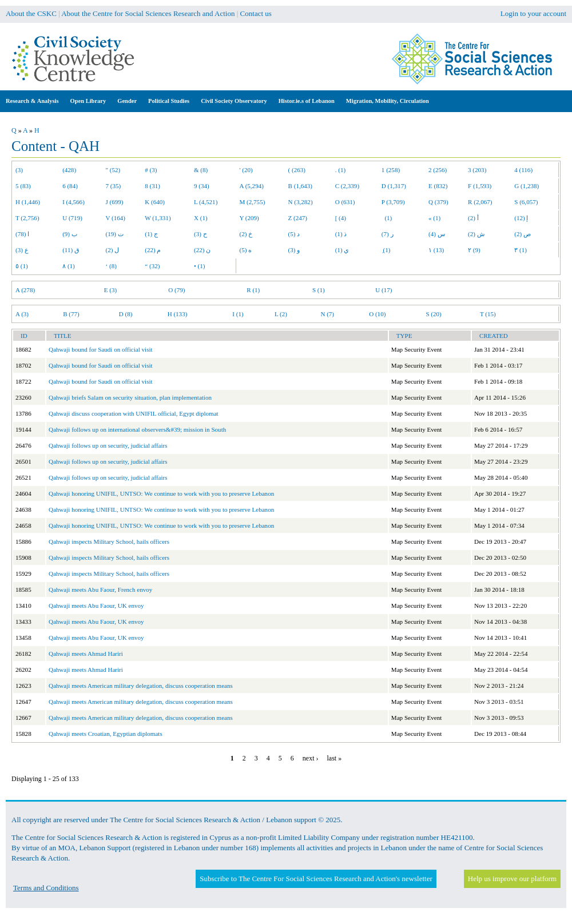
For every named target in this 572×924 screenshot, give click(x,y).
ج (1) (151, 234)
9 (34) (202, 186)
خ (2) (246, 234)
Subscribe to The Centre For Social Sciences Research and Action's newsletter (316, 879)
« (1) (434, 218)
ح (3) (200, 234)
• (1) (200, 266)
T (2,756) (27, 218)
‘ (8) (111, 266)
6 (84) (70, 186)
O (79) (176, 290)
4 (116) (523, 170)
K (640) (155, 202)
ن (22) (202, 250)
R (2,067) (480, 202)
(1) (387, 218)
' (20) (246, 170)
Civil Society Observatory (234, 101)
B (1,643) (300, 186)
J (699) (115, 202)
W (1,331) (158, 218)
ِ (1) (386, 250)
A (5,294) (252, 186)
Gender (127, 101)
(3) (19, 170)
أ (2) (473, 218)
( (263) (297, 170)
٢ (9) (474, 250)
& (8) (201, 170)
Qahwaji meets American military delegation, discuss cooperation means (141, 686)
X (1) (201, 218)
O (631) (345, 202)
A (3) (22, 314)
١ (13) (436, 250)
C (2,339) (347, 186)
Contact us (256, 13)
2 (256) (438, 170)
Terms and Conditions (46, 888)
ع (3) (22, 250)
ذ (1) (341, 234)
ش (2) (476, 234)
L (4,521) (206, 202)
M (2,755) (253, 202)
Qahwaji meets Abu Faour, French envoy (100, 590)
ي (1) (342, 250)
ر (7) (388, 234)
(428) (69, 170)
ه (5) (246, 250)
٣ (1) (521, 250)
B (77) (71, 314)
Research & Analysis (32, 101)
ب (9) (70, 234)
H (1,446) (28, 202)
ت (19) (115, 234)
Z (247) (298, 218)
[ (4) (341, 218)
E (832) (438, 186)
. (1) (340, 170)
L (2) (281, 314)
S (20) (433, 314)
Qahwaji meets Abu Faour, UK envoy (96, 606)
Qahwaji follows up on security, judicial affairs (108, 445)
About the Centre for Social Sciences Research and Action (148, 13)
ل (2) (113, 250)
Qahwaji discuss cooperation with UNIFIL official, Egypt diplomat (134, 413)
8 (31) (152, 186)
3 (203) (477, 170)
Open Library (88, 101)
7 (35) (114, 186)
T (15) (488, 314)
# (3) (151, 170)
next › (311, 758)
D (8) (126, 314)
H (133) (178, 314)
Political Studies (169, 101)
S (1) (319, 290)
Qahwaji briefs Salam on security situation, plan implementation (130, 397)
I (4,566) (74, 202)
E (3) (110, 290)
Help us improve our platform (512, 879)
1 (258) (391, 170)
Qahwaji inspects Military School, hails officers (109, 541)
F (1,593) (480, 186)
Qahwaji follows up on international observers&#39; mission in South (137, 429)
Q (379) (438, 202)
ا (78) (22, 234)
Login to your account (533, 13)
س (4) (437, 234)
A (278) (25, 290)
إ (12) (521, 218)
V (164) (116, 218)
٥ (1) (22, 266)
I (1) (238, 314)
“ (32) (152, 266)
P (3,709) (393, 202)
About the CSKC (31, 13)
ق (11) (71, 250)
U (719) (72, 218)
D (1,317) (394, 186)
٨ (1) (69, 266)
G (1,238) (527, 186)
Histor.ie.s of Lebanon (307, 101)
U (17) (384, 290)
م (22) (153, 250)
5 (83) (23, 186)
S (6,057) (526, 202)
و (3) (294, 250)
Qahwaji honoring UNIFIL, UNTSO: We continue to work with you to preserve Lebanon (161, 493)
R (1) (253, 290)
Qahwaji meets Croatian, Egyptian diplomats (106, 734)
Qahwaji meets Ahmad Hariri (86, 654)
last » (334, 758)
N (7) (327, 314)
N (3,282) (301, 202)
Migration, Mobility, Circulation (388, 101)
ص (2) (523, 234)
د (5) (294, 234)
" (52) (113, 170)
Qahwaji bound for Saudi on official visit (101, 349)
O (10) (377, 314)
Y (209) (249, 218)
